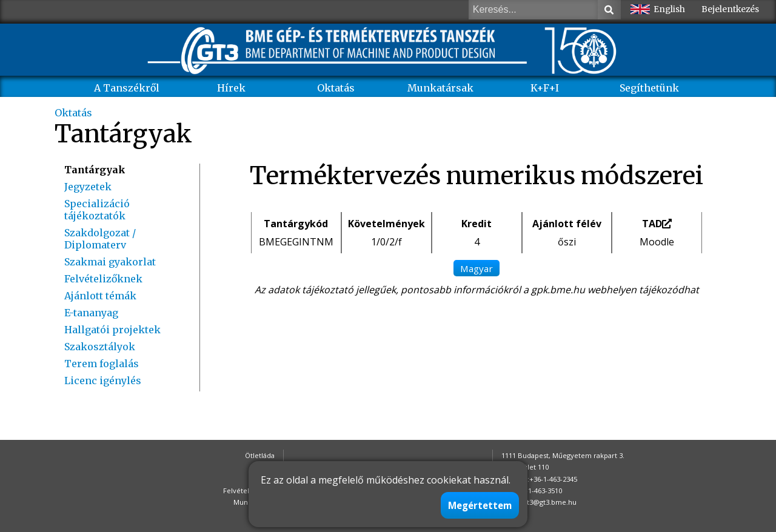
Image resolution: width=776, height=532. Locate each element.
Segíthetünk (649, 88)
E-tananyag (91, 313)
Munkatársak (440, 88)
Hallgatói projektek (112, 330)
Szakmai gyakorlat (110, 262)
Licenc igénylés (103, 381)
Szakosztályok (100, 347)
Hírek (231, 88)
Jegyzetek (88, 187)
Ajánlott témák (100, 296)
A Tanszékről (127, 88)
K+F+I (545, 88)
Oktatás (336, 88)
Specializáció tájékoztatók (97, 210)
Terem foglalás (102, 364)
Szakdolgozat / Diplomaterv (100, 239)
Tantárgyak (95, 170)
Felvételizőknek (103, 279)
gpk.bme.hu (558, 290)
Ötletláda (260, 455)
